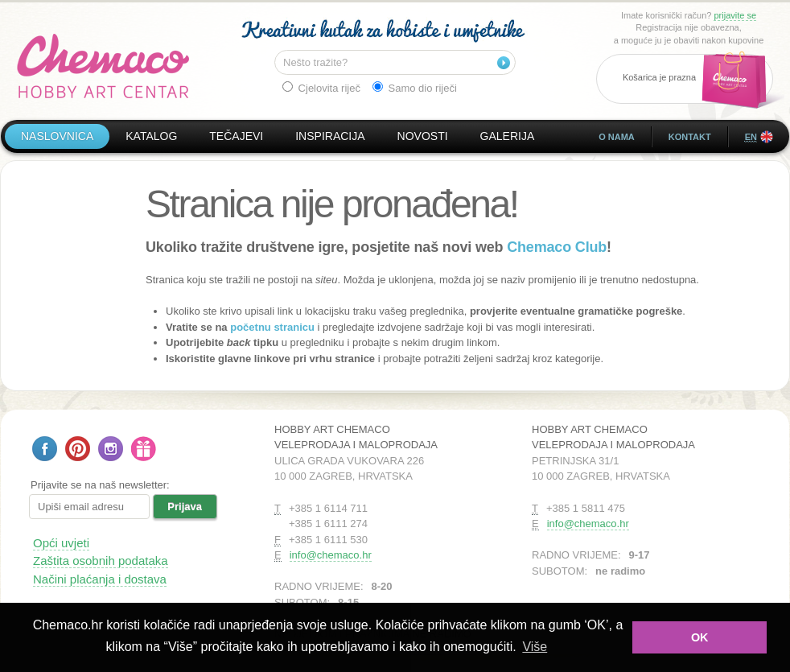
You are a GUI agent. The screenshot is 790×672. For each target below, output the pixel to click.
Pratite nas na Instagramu (111, 449)
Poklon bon (144, 449)
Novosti (423, 136)
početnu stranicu (272, 327)
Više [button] (535, 647)
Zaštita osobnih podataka (101, 561)
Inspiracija (330, 136)
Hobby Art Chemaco (103, 66)
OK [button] (700, 637)
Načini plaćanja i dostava (100, 579)
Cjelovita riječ (321, 88)
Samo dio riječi (415, 88)
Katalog (151, 136)
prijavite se (735, 15)
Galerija (508, 136)
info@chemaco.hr (331, 555)
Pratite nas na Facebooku (45, 449)
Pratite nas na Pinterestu (78, 449)
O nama (617, 137)
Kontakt (690, 137)
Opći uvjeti (61, 543)
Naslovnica (57, 136)
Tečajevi (236, 136)
